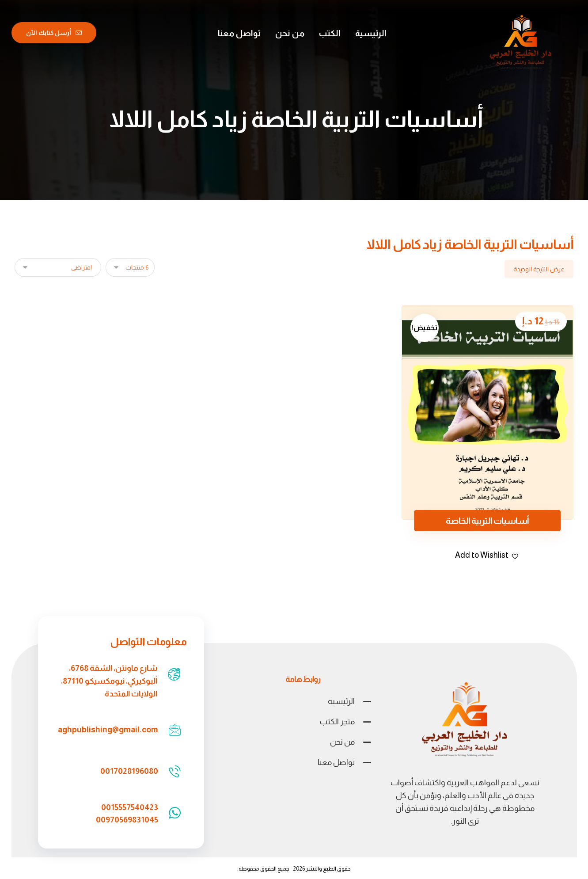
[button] (487, 555)
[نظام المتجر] (58, 267)
